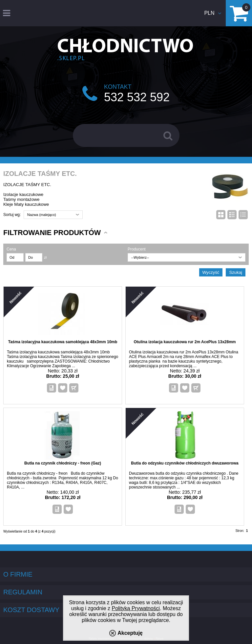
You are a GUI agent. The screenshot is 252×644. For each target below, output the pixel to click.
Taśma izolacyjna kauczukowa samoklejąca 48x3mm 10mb (63, 342)
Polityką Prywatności (136, 608)
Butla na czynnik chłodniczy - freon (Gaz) (63, 463)
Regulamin (23, 592)
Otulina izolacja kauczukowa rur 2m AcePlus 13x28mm (185, 342)
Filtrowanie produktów (52, 233)
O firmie (18, 574)
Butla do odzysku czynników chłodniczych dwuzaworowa (185, 463)
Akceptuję (130, 633)
